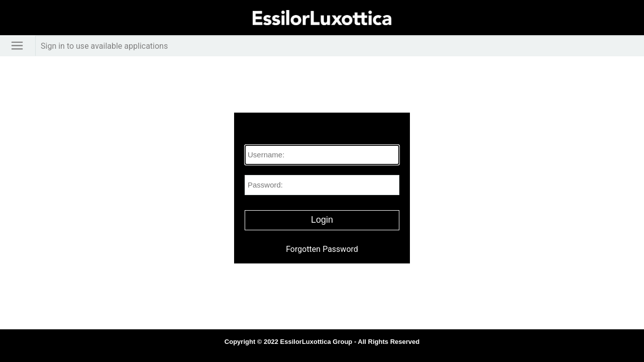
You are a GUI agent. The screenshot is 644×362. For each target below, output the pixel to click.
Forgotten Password (322, 249)
